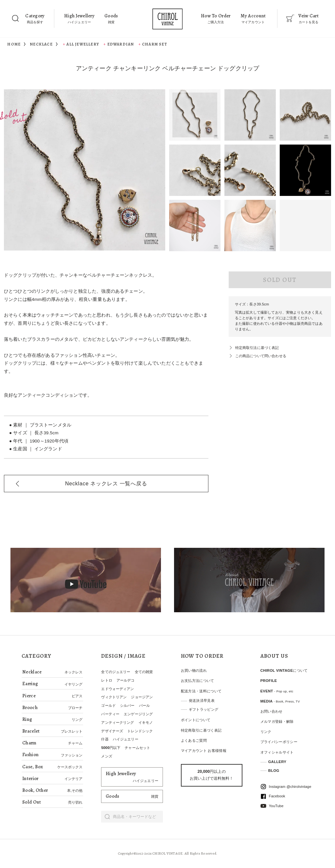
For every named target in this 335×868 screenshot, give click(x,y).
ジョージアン (142, 697)
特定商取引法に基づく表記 (257, 348)
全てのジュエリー (116, 672)
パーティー (110, 714)
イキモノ (146, 722)
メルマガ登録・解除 (277, 721)
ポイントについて (196, 720)
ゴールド (108, 705)
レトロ (106, 680)
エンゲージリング (138, 714)
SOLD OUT (280, 280)
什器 (105, 739)
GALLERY (277, 762)
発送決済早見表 (202, 701)
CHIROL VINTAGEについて (284, 670)
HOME (14, 44)
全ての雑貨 (144, 672)
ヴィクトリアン (114, 697)
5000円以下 (111, 748)
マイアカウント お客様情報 (204, 751)
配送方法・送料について (201, 691)
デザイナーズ (112, 731)
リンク (266, 732)
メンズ (106, 756)
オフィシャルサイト (277, 752)
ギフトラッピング (204, 709)
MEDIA (280, 701)
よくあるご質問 (194, 740)
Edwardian (121, 44)
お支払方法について (198, 681)
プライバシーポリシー (279, 742)
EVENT (277, 691)
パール (144, 705)
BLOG (274, 771)
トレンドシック (140, 731)
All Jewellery (83, 44)
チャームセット (137, 748)
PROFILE (269, 681)
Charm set (155, 44)
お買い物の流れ (194, 670)
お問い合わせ (272, 711)
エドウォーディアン (117, 689)
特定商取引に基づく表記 (201, 730)
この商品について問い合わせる (261, 356)
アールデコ (126, 680)
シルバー (127, 705)
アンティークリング (117, 722)
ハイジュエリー (126, 739)
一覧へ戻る (106, 484)
